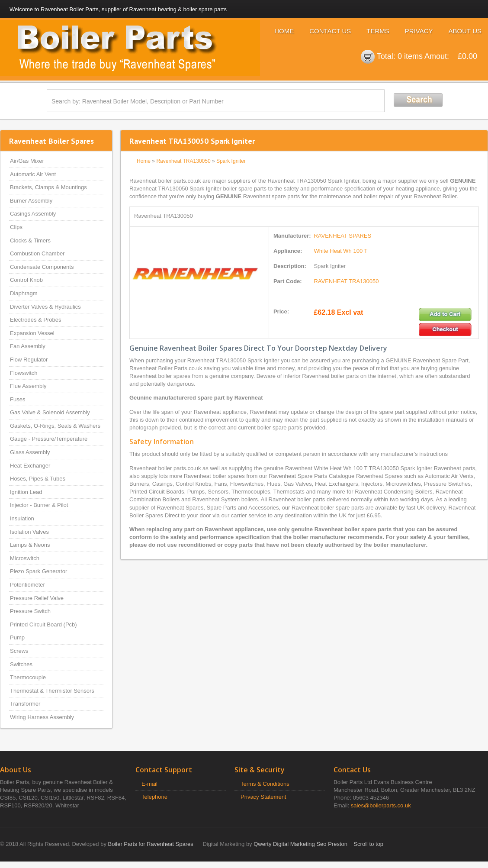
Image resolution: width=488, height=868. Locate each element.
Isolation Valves (29, 532)
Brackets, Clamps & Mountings (48, 187)
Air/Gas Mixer (27, 161)
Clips (16, 227)
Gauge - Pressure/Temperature (49, 439)
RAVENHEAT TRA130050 (346, 281)
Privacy (419, 31)
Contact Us (330, 31)
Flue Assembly (28, 386)
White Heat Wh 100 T (340, 251)
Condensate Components (42, 267)
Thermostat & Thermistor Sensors (52, 691)
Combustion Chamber (37, 253)
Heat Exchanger (30, 466)
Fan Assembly (28, 346)
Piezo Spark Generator (39, 571)
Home (284, 31)
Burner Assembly (31, 201)
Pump (17, 637)
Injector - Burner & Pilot (39, 505)
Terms (378, 31)
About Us (465, 31)
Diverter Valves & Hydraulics (45, 307)
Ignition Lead (26, 492)
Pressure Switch (30, 611)
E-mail (149, 784)
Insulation (22, 518)
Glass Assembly (30, 452)
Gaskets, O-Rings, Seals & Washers (55, 426)
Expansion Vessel (32, 333)
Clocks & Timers (30, 240)
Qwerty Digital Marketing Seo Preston (300, 844)
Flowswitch (24, 373)
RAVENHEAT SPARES (342, 236)
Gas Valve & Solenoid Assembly (50, 412)
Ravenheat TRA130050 (183, 161)
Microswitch (25, 558)
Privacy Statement (263, 797)
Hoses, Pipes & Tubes (38, 479)
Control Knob (26, 280)
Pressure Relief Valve (37, 598)
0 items (410, 56)
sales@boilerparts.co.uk (381, 805)
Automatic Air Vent (33, 174)
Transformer (25, 704)
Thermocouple (28, 677)
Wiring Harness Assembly (42, 717)
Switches (21, 664)
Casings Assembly (33, 214)
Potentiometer (27, 585)
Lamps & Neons (30, 545)
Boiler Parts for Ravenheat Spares (151, 844)
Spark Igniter (231, 161)
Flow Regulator (29, 360)
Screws (19, 651)
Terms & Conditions (265, 784)
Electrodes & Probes (36, 320)
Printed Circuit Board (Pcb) (43, 624)
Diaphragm (24, 293)
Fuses (18, 399)
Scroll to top (368, 844)
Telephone (154, 797)
